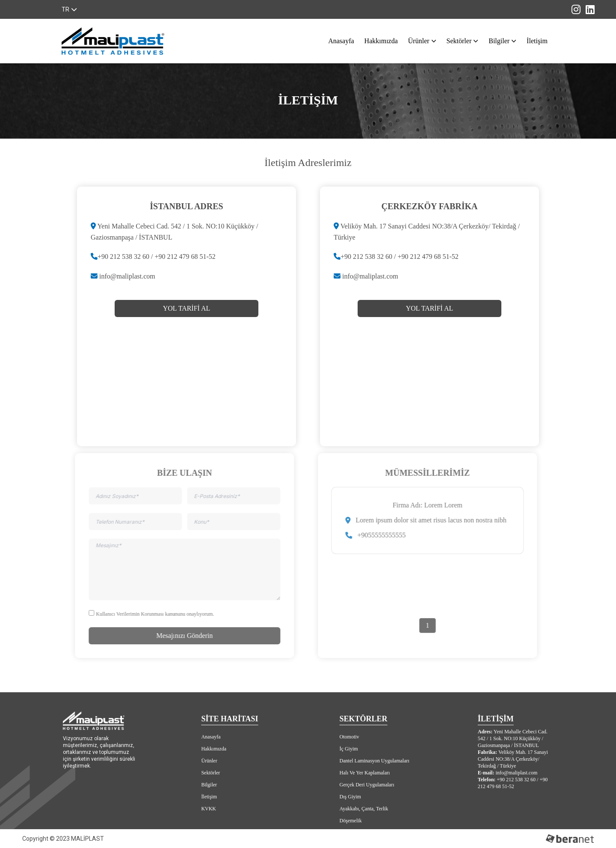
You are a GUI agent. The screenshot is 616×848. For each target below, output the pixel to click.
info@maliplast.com (127, 276)
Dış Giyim (350, 797)
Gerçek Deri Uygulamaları (367, 785)
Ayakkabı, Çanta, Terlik (364, 809)
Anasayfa (341, 41)
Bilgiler (501, 41)
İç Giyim (349, 749)
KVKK (209, 809)
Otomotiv (349, 737)
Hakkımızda (381, 41)
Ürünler (421, 41)
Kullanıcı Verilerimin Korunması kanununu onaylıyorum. (153, 614)
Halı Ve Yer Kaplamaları (365, 773)
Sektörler (461, 41)
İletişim (537, 41)
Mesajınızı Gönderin (182, 636)
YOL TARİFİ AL (187, 308)
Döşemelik (351, 821)
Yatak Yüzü (352, 833)
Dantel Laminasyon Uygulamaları (375, 761)
